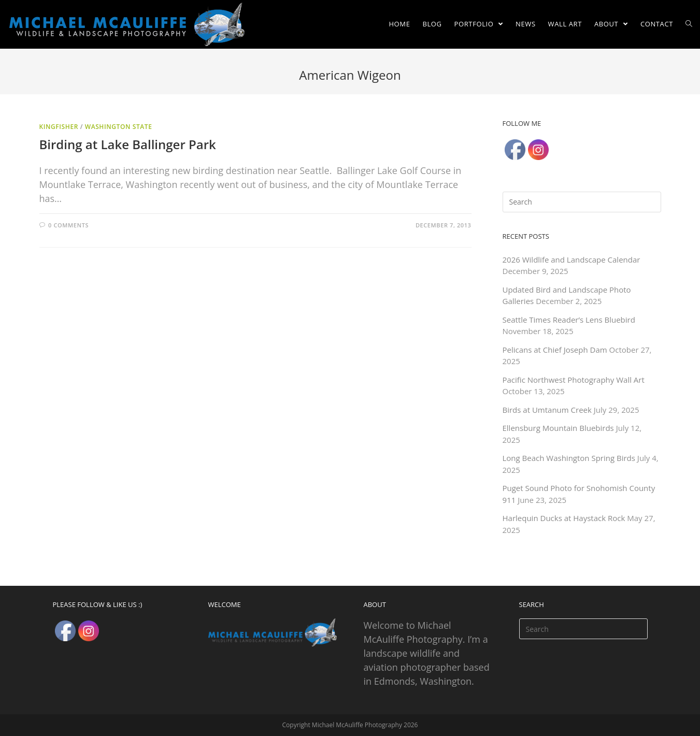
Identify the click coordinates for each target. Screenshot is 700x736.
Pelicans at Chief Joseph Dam (555, 350)
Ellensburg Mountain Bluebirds (558, 428)
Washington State (119, 127)
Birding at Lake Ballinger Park (128, 144)
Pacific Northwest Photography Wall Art (574, 380)
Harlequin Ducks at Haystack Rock (564, 518)
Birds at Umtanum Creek (547, 410)
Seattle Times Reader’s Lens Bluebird (569, 320)
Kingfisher (59, 127)
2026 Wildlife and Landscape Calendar (572, 259)
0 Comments (68, 225)
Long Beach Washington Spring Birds (569, 458)
